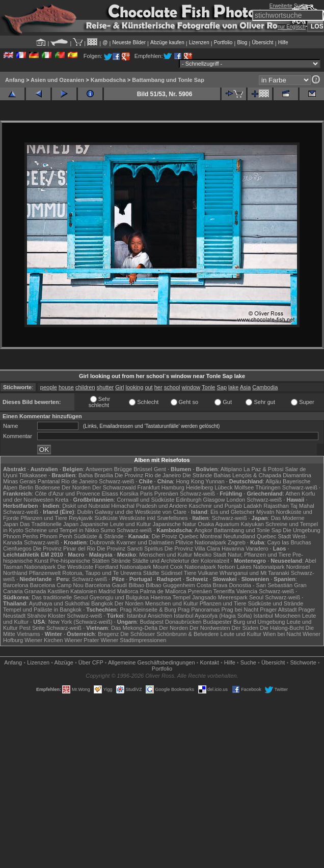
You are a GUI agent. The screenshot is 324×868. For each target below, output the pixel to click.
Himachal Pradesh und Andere (149, 506)
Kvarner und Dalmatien (145, 542)
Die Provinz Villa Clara (192, 548)
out (148, 387)
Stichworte (303, 662)
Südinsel (172, 573)
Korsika (129, 494)
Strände (121, 561)
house (66, 387)
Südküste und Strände (275, 603)
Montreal (211, 536)
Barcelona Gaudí (106, 585)
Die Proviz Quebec (175, 536)
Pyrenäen (166, 494)
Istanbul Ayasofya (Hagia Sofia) (213, 616)
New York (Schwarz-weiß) (80, 622)
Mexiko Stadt (210, 555)
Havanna (233, 548)
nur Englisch (292, 27)
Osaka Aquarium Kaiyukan (231, 524)
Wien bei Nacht (282, 634)
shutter (105, 387)
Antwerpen (99, 469)
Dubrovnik (102, 542)
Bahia (86, 475)
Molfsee (244, 487)
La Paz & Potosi (263, 469)
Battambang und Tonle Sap (168, 80)
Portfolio (223, 42)
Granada (35, 591)
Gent (160, 469)
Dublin (85, 512)
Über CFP (91, 662)
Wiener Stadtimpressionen (133, 640)
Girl (119, 387)
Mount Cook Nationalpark (184, 567)
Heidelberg (199, 487)
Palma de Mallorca (163, 591)
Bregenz (108, 634)
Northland (15, 573)
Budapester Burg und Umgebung (244, 622)
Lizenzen (199, 42)
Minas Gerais (20, 481)
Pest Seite (32, 628)
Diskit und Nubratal (86, 506)
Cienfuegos (17, 548)
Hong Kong (190, 481)
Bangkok (102, 603)
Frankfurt (149, 487)
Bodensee (47, 487)
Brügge (123, 469)
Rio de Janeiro (79, 481)
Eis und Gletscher (233, 512)
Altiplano (231, 469)
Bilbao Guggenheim (170, 585)
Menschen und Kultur (166, 555)
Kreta (62, 500)
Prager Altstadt (278, 610)
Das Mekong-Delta (134, 628)
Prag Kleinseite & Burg (148, 610)
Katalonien (84, 591)
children (85, 387)
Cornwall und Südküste (145, 500)
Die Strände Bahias (207, 475)
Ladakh (253, 506)
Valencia (247, 591)
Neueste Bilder (129, 42)
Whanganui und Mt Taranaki (254, 573)
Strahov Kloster (46, 616)
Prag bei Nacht (240, 610)
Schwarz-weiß (116, 481)
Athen (293, 494)
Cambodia (265, 387)
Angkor (204, 530)
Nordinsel (298, 567)
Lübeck (223, 487)
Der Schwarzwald (114, 487)
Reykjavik (81, 518)
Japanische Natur (175, 524)
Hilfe (283, 42)
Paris (146, 494)
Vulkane (208, 573)
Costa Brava (212, 585)
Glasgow (214, 500)
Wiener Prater (82, 640)
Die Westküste (75, 567)
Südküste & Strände (99, 536)
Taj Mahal (302, 506)
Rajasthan (276, 506)
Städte (151, 573)
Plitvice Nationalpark (201, 542)
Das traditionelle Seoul (60, 597)
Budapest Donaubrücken (170, 622)
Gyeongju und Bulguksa (119, 597)
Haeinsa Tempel (170, 597)
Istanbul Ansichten (150, 616)
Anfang (15, 80)
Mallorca (128, 591)
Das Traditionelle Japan (49, 524)
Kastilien (58, 591)
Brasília (104, 475)
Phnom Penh (56, 536)
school (172, 387)
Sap (222, 387)
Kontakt (210, 662)
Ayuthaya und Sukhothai (59, 603)
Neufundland (239, 536)
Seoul (256, 597)
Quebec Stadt (274, 536)
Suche (248, 662)
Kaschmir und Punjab (215, 506)
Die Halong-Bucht (282, 628)
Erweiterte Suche (289, 6)
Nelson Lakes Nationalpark (251, 567)
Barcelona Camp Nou (57, 585)
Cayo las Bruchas (289, 542)
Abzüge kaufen (167, 42)
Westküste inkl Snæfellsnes (153, 518)
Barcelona (16, 585)
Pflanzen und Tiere (44, 518)
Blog (242, 42)
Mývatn (265, 512)
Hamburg (173, 487)
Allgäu (273, 481)
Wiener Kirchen (44, 640)
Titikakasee (33, 475)
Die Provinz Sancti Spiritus (130, 548)
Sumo (108, 530)
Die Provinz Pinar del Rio (64, 548)
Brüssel (143, 469)
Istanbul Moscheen (277, 616)
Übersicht (262, 42)
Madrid (107, 591)
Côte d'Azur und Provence (67, 494)
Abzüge (64, 662)
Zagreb (237, 542)
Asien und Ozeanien (57, 80)
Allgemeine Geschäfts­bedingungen (152, 662)
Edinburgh (188, 500)
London (236, 500)
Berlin (26, 487)
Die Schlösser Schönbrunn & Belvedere (169, 634)
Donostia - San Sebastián (261, 585)
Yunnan (215, 481)
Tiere (190, 573)
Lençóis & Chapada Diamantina (272, 475)
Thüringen (268, 487)
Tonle (208, 387)
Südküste (106, 518)
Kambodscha (108, 80)
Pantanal (49, 481)
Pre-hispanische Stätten (80, 561)
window (191, 387)
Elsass (110, 494)
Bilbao (136, 585)
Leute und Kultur (241, 634)
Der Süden (245, 628)
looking (134, 387)
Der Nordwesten (210, 628)
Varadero (257, 548)
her (158, 387)
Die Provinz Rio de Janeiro (148, 475)
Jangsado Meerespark (220, 597)
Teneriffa (224, 591)
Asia (245, 387)
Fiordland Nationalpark (123, 567)
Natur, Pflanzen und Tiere (259, 555)
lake (233, 387)
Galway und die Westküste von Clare (141, 512)
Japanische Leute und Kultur (115, 524)
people (49, 387)
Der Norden (76, 487)
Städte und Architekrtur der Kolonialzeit (181, 561)
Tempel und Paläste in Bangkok (42, 610)
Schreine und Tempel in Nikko (62, 530)
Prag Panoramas (199, 610)
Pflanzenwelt (45, 573)
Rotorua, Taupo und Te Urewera (102, 573)
